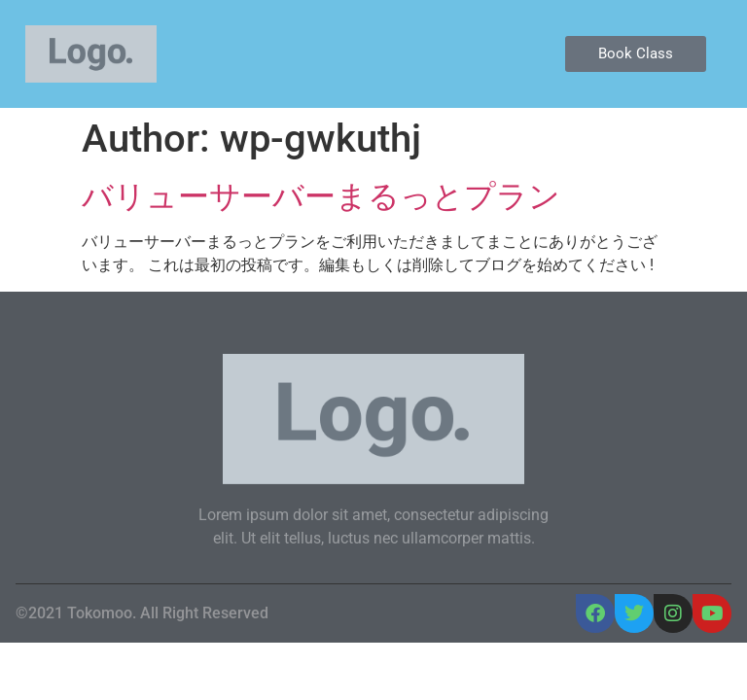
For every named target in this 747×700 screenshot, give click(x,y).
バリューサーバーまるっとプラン (321, 196)
